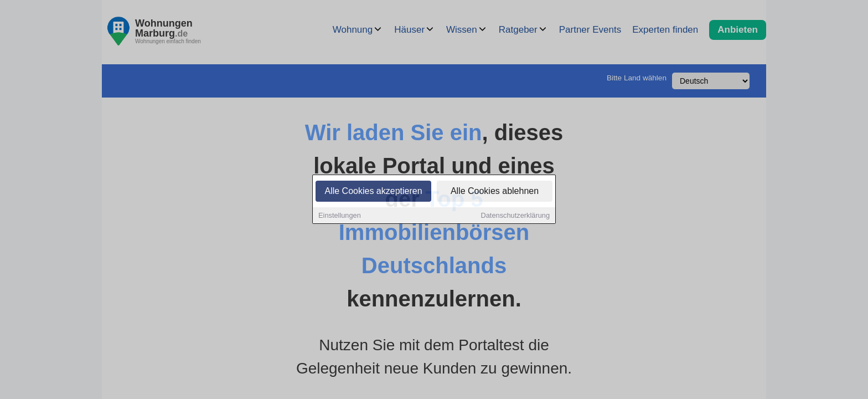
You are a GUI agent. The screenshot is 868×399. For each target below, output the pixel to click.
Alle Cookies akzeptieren (373, 192)
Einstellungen (340, 216)
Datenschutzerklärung (515, 216)
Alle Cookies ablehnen (495, 192)
